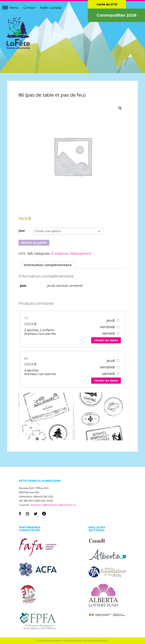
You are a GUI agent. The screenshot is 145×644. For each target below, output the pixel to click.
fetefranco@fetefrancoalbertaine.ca (53, 505)
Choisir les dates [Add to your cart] (106, 340)
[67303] (118, 320)
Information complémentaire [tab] (48, 265)
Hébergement (81, 253)
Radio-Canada (51, 8)
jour (22, 230)
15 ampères (60, 253)
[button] (120, 109)
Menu (14, 8)
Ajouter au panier (34, 242)
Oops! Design (102, 641)
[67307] (118, 360)
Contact (29, 8)
